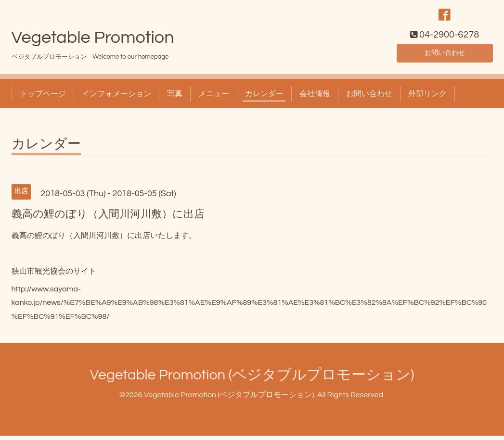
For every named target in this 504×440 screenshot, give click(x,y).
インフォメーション (116, 98)
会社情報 (315, 98)
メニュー (214, 98)
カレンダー (264, 98)
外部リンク (427, 98)
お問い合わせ (445, 56)
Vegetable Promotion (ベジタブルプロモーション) (252, 379)
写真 (175, 98)
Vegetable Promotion (93, 42)
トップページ (43, 98)
